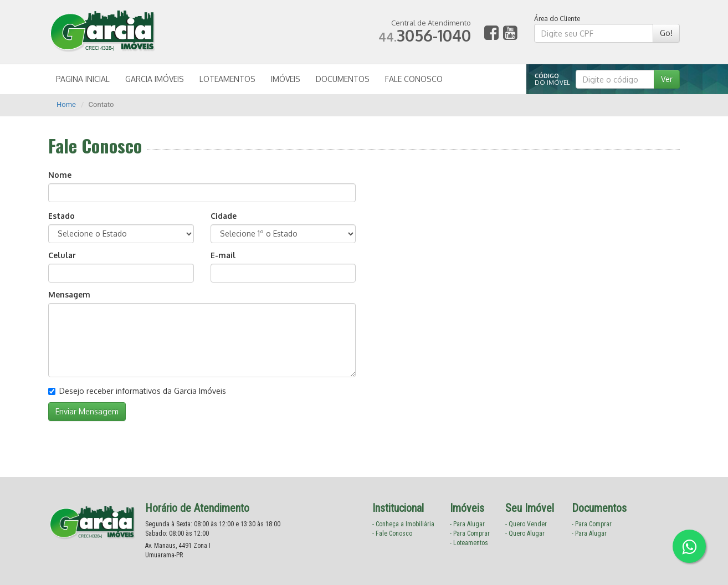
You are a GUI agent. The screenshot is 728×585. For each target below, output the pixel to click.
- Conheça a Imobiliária (403, 524)
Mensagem (69, 294)
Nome (60, 175)
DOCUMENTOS (343, 79)
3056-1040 (425, 35)
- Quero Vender (526, 524)
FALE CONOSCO (414, 79)
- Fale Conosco (392, 533)
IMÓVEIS (286, 79)
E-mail (223, 255)
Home (66, 104)
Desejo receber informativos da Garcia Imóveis (137, 391)
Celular (62, 255)
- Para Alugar (467, 524)
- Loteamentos (469, 543)
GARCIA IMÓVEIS (155, 79)
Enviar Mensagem (87, 411)
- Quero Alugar (525, 533)
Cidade (224, 216)
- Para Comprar (470, 533)
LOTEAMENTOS (227, 79)
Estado (61, 216)
